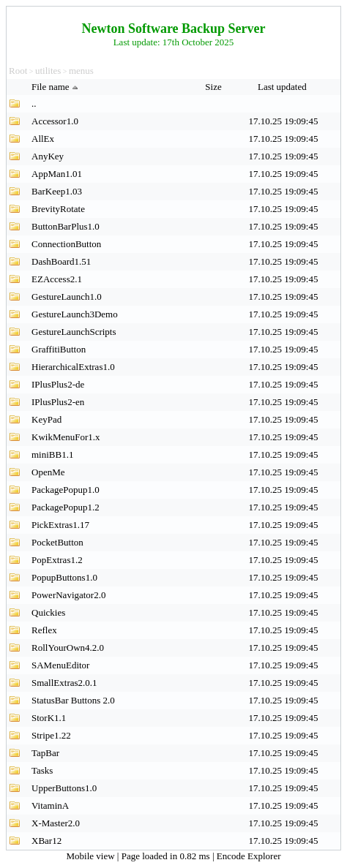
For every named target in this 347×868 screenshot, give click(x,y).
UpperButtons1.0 (64, 788)
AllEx (43, 139)
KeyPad (46, 419)
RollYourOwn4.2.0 (68, 648)
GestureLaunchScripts (74, 332)
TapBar (45, 753)
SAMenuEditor (60, 665)
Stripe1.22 (51, 735)
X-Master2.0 (56, 823)
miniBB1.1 (52, 454)
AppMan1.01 (57, 174)
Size (214, 87)
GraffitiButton (59, 349)
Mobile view (92, 856)
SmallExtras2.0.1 (64, 683)
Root (18, 71)
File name (56, 87)
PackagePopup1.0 (66, 490)
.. (34, 103)
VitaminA (50, 805)
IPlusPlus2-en (58, 402)
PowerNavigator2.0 (68, 595)
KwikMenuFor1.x (66, 437)
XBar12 (46, 841)
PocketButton (57, 542)
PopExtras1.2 (57, 560)
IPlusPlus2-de (58, 384)
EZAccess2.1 (57, 279)
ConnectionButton (66, 244)
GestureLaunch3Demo (75, 314)
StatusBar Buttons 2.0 (73, 700)
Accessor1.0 (55, 121)
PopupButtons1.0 (64, 577)
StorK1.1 (49, 718)
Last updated (283, 87)
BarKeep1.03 (57, 191)
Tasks (42, 770)
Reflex (44, 630)
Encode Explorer (249, 856)
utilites (48, 71)
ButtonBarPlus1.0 (66, 226)
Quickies (48, 612)
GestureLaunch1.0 (67, 297)
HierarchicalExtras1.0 (73, 367)
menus (81, 71)
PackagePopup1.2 (66, 507)
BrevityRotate (58, 209)
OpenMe (48, 472)
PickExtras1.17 (60, 525)
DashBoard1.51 (61, 261)
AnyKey (48, 156)
